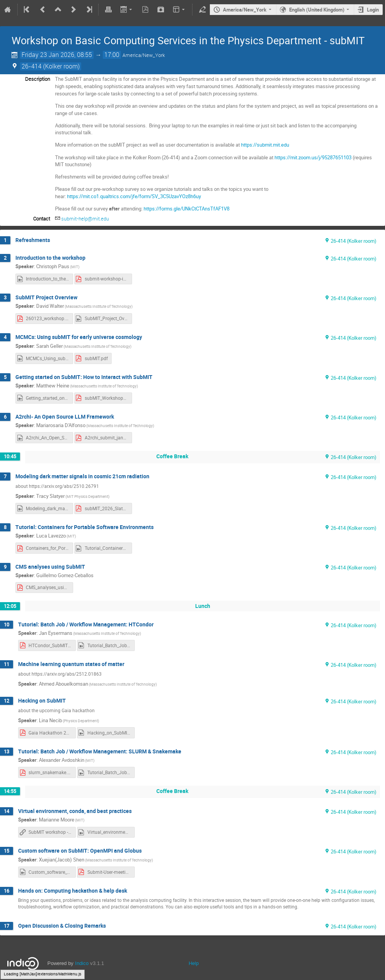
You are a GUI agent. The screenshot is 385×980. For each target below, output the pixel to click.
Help (194, 963)
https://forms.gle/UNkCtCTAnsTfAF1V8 (187, 209)
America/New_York (245, 10)
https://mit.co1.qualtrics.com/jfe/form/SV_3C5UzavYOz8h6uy (134, 196)
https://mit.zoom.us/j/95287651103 (313, 157)
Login (373, 10)
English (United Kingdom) (317, 10)
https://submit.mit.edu (265, 145)
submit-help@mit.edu (85, 219)
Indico (82, 963)
